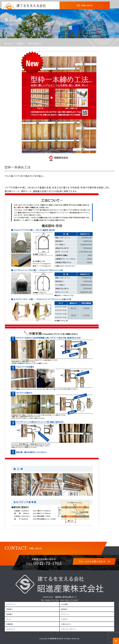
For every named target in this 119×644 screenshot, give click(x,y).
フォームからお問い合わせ (94, 561)
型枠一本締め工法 (35, 43)
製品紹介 (20, 43)
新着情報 (10, 624)
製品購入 (10, 614)
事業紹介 (10, 609)
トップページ (11, 604)
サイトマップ (11, 629)
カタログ (64, 619)
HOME (10, 43)
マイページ (65, 614)
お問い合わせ (85, 5)
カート (9, 619)
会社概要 (65, 604)
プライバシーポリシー (69, 629)
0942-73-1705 (44, 564)
